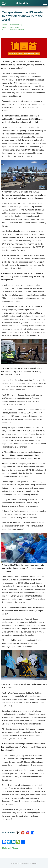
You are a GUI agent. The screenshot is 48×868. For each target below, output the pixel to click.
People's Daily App (16, 25)
